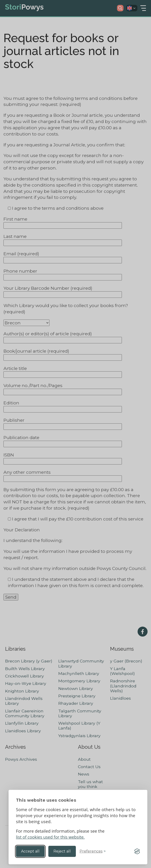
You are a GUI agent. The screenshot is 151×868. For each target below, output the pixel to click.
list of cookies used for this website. (50, 837)
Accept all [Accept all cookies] (30, 851)
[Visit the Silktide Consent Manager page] (137, 851)
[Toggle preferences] (93, 851)
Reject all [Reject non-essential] (62, 851)
